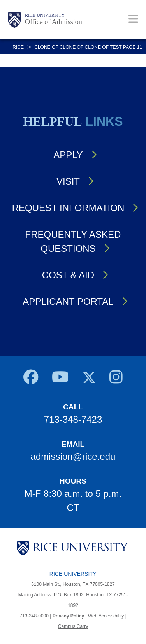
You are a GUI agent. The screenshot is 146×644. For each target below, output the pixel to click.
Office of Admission (54, 22)
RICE (18, 47)
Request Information (68, 208)
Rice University (45, 15)
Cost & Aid (68, 275)
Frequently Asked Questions (73, 241)
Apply (68, 155)
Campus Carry (73, 626)
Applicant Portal (68, 302)
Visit (68, 181)
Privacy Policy (68, 616)
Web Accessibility (106, 616)
